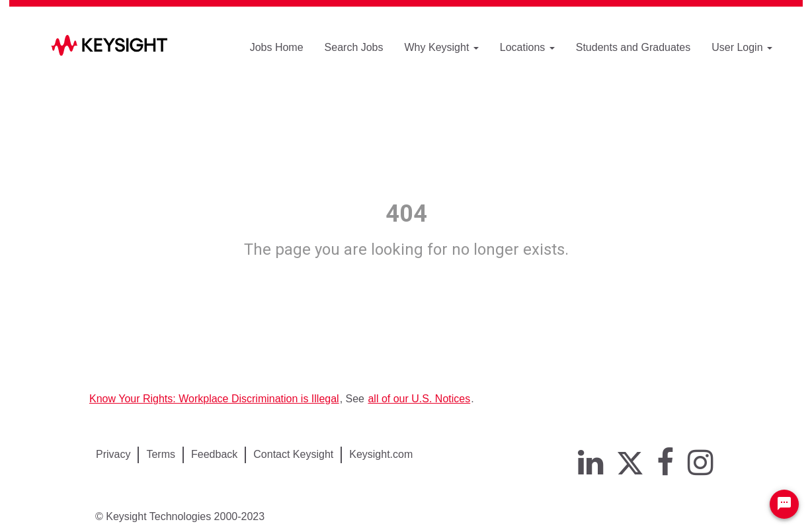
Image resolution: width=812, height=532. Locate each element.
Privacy (113, 454)
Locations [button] (527, 47)
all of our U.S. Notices (419, 399)
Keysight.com (381, 454)
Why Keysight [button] (442, 47)
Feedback (214, 454)
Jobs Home (277, 47)
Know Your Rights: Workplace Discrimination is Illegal (214, 399)
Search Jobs (354, 47)
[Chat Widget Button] (784, 504)
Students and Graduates (633, 47)
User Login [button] (742, 47)
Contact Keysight (293, 454)
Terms (161, 454)
